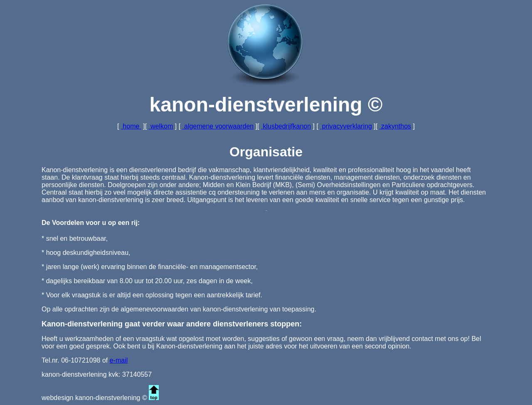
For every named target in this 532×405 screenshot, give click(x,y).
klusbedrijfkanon (286, 126)
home (131, 126)
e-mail (119, 360)
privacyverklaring (346, 126)
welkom (161, 126)
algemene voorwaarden (218, 126)
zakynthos (395, 126)
